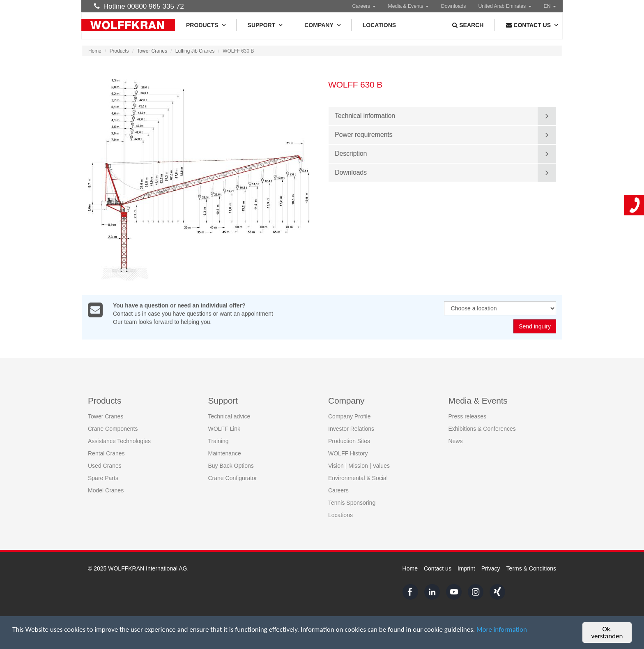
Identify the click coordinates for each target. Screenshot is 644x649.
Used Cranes (105, 466)
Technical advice (229, 416)
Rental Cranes (106, 453)
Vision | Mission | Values (359, 466)
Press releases (468, 416)
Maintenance (225, 453)
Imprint (466, 568)
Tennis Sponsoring (352, 503)
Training (218, 441)
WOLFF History (348, 453)
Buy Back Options (231, 466)
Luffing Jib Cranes (195, 51)
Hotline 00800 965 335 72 (139, 6)
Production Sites (349, 441)
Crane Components (113, 429)
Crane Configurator (233, 478)
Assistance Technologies (119, 441)
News (456, 441)
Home (95, 51)
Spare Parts (103, 478)
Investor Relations (351, 429)
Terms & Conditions (531, 568)
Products (206, 25)
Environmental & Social (358, 478)
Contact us (438, 568)
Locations (379, 25)
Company (322, 25)
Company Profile (350, 416)
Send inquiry (535, 327)
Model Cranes (106, 490)
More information (502, 629)
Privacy (491, 568)
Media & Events (408, 6)
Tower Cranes (152, 51)
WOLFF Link (224, 429)
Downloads (454, 6)
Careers (364, 6)
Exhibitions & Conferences (482, 429)
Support (265, 25)
